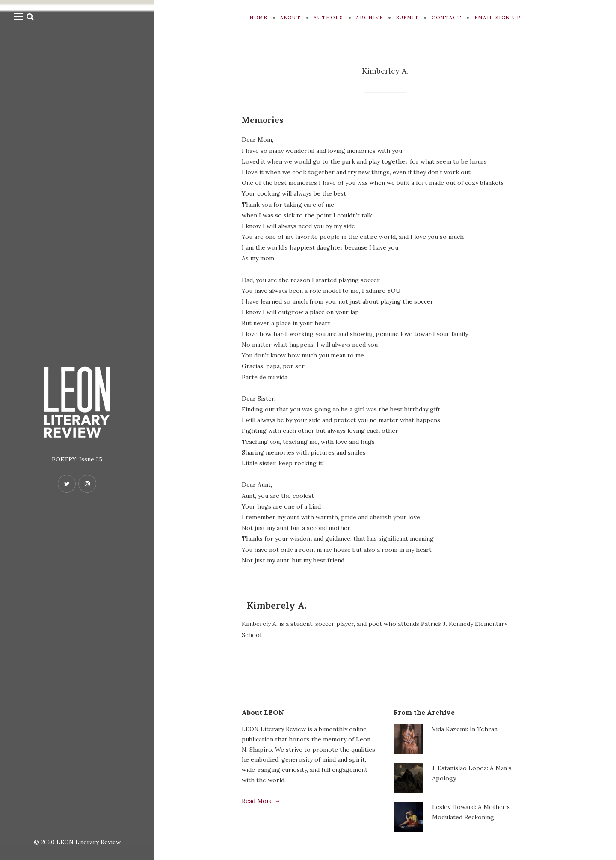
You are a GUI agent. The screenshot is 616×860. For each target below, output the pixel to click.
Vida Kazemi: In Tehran (465, 729)
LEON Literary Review (89, 842)
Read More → (261, 801)
